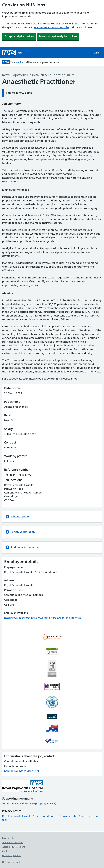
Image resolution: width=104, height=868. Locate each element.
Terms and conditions (13, 842)
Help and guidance (12, 856)
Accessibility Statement (14, 847)
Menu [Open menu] (97, 53)
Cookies (6, 851)
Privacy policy (9, 838)
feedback (20, 62)
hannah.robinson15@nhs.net (22, 771)
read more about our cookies (52, 27)
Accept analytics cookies (19, 36)
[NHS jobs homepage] (12, 53)
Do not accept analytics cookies (58, 36)
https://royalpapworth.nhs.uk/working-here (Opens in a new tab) (43, 618)
